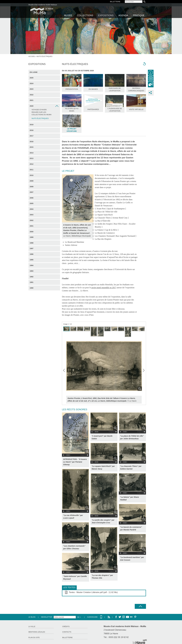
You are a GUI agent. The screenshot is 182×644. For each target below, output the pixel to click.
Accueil (32, 56)
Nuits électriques (40, 118)
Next (144, 371)
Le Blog (32, 617)
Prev (64, 371)
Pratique (139, 15)
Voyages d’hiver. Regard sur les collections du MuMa (42, 112)
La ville (32, 626)
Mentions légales (37, 632)
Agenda (123, 15)
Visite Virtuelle (136, 109)
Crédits (66, 626)
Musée (68, 15)
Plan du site (34, 637)
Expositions (106, 15)
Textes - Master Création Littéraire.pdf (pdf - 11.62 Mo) (93, 592)
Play (64, 455)
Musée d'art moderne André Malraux (43, 5)
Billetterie (67, 637)
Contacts (67, 632)
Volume (87, 455)
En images (93, 89)
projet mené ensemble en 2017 (104, 288)
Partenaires (93, 109)
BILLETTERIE (115, 2)
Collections (85, 15)
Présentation (72, 89)
